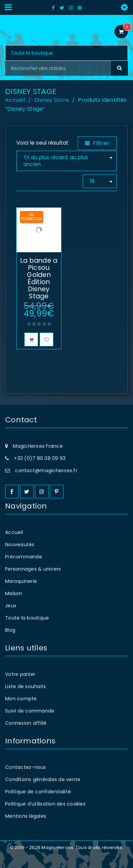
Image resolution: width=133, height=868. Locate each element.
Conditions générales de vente (43, 779)
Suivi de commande (30, 711)
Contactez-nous (26, 767)
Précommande (24, 557)
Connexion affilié (26, 723)
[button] (31, 339)
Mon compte (21, 699)
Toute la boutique (27, 618)
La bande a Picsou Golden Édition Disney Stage (39, 278)
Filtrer (101, 143)
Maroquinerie (21, 581)
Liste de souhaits (25, 686)
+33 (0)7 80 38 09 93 (40, 458)
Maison (14, 593)
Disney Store (52, 100)
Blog (10, 630)
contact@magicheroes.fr (46, 470)
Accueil (15, 100)
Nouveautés (20, 544)
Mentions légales (26, 816)
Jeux (11, 606)
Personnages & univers (33, 569)
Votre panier (20, 674)
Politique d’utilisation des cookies (45, 804)
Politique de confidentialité (38, 792)
